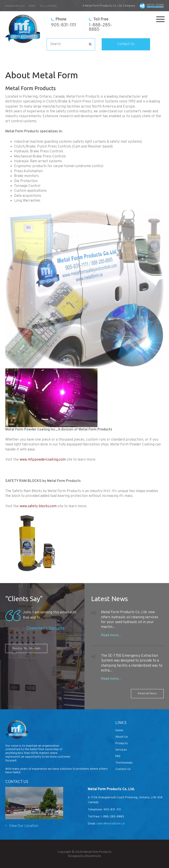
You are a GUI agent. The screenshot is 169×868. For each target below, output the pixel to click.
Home (119, 730)
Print (32, 6)
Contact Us (126, 44)
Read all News (147, 694)
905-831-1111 (64, 23)
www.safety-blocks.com (38, 506)
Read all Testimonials (26, 648)
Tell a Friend (48, 6)
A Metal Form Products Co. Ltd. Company (109, 6)
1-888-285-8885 (101, 25)
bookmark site (15, 6)
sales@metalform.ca (110, 824)
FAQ (118, 756)
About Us (122, 737)
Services (121, 750)
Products (122, 743)
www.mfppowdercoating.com (43, 460)
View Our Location (24, 826)
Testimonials (124, 763)
